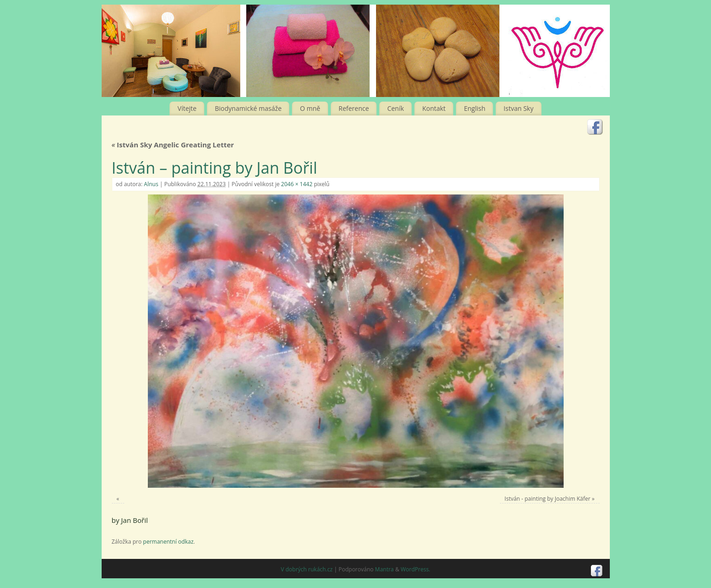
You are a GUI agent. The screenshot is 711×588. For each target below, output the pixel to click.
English (474, 108)
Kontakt (434, 108)
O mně (310, 108)
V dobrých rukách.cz (307, 569)
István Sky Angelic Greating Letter (173, 145)
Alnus (151, 184)
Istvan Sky (519, 108)
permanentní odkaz (168, 542)
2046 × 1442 (297, 184)
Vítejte (187, 108)
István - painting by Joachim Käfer (547, 499)
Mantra (385, 569)
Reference (354, 108)
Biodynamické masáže (248, 108)
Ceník (395, 108)
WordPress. (415, 569)
